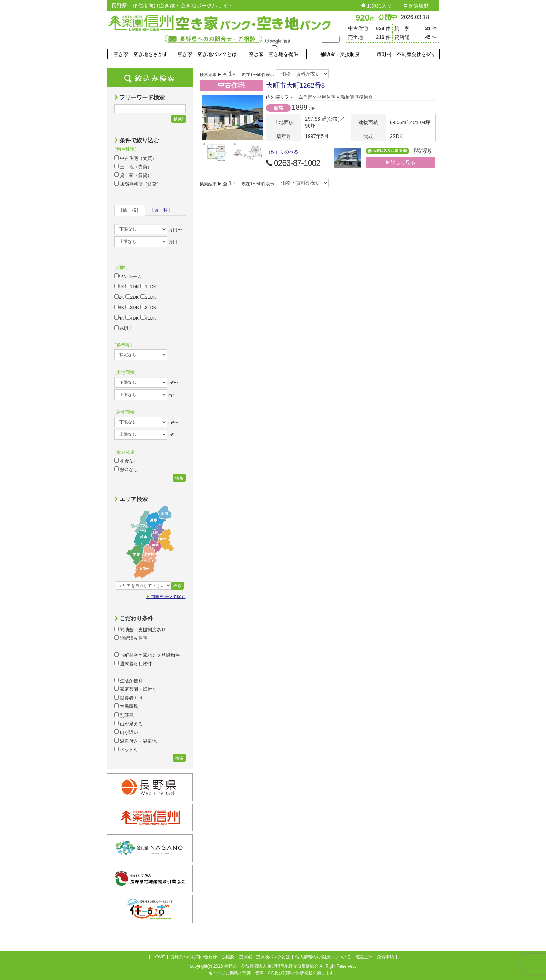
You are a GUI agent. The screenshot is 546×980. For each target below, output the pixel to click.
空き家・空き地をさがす (141, 54)
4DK (132, 318)
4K (119, 318)
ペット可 (126, 749)
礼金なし (126, 461)
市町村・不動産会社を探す (406, 54)
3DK (132, 307)
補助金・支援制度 (340, 54)
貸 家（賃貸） (133, 175)
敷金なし (126, 469)
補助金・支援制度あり (140, 630)
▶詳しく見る (400, 162)
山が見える (129, 724)
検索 (179, 478)
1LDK (148, 286)
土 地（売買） (133, 167)
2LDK (148, 297)
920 (365, 18)
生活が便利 (129, 680)
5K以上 (124, 328)
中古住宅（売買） (136, 158)
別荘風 (124, 715)
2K (119, 297)
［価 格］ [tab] (130, 210)
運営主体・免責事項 (375, 957)
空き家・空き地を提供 (274, 54)
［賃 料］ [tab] (161, 210)
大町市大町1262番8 (296, 85)
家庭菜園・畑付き (136, 689)
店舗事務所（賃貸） (138, 184)
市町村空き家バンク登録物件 (147, 655)
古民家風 (126, 706)
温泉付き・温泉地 (136, 741)
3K (119, 307)
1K (119, 286)
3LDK (148, 307)
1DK (132, 286)
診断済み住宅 (131, 638)
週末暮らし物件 (133, 663)
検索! (178, 119)
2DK (132, 297)
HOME (158, 957)
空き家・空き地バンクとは (207, 54)
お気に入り (376, 6)
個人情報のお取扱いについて (323, 957)
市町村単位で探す (166, 597)
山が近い (126, 732)
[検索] (294, 41)
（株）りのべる (282, 152)
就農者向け (129, 698)
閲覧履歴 (416, 6)
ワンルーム (128, 276)
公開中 (388, 17)
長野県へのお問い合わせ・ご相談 (202, 957)
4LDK (148, 318)
